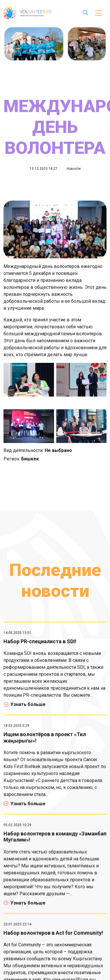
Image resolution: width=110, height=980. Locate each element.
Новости (74, 169)
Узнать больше (25, 704)
